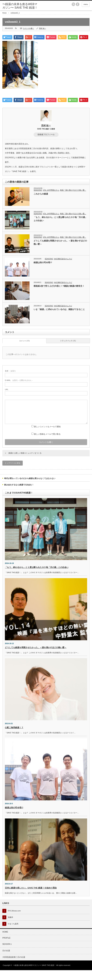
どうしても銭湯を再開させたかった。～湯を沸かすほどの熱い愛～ (60, 252)
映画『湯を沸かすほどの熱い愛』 (73, 200)
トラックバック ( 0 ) (68, 351)
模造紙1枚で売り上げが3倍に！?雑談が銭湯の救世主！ (59, 296)
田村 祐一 (43, 28)
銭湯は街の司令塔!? (43, 272)
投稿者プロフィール (46, 144)
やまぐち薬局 (13, 934)
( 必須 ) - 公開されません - (19, 390)
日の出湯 (6, 960)
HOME (5, 942)
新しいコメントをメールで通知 (47, 436)
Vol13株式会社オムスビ (63, 269)
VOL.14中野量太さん (51, 200)
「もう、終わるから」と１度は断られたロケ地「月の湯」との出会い (60, 229)
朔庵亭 (10, 927)
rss (73, 4)
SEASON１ (7, 954)
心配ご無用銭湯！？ (14, 737)
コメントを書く (28, 28)
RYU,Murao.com (14, 921)
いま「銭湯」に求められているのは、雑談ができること (59, 319)
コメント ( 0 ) (24, 351)
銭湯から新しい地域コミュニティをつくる (25, 463)
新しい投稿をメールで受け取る (47, 444)
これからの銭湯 (41, 204)
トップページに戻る (13, 473)
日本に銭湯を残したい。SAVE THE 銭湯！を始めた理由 (31, 898)
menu (86, 4)
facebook (78, 4)
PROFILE (6, 948)
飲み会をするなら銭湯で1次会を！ (19, 495)
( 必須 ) (10, 381)
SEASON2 (38, 200)
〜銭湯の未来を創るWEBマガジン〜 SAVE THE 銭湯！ (20, 6)
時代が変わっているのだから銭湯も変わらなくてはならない (30, 488)
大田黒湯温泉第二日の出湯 (14, 967)
